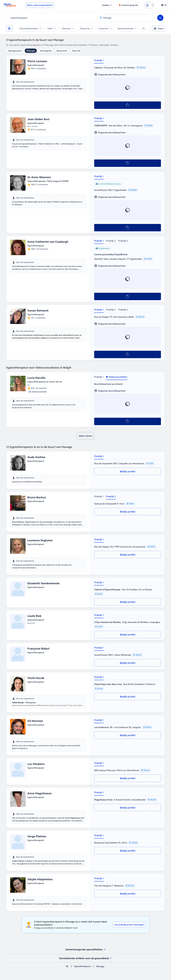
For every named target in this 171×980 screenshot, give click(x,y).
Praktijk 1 (99, 60)
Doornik (76, 51)
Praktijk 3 (123, 241)
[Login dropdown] (149, 5)
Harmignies (46, 51)
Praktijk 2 (111, 241)
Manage (31, 51)
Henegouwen (15, 51)
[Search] (160, 18)
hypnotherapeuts (82, 966)
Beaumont (62, 51)
